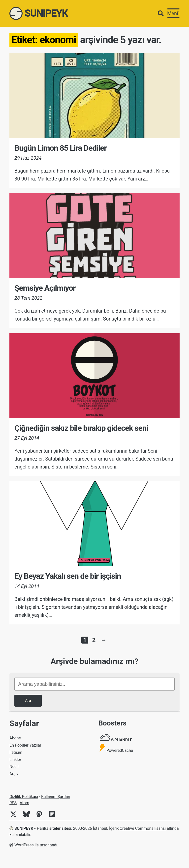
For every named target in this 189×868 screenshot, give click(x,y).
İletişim (16, 752)
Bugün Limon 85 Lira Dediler (61, 148)
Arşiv (14, 774)
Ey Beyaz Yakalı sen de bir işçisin (68, 576)
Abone (15, 738)
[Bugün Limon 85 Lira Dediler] (94, 96)
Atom (24, 803)
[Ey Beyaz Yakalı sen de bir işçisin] (94, 524)
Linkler (15, 760)
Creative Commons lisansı (143, 828)
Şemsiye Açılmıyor (45, 288)
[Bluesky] (28, 817)
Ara (28, 701)
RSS (13, 803)
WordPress (22, 845)
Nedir (14, 767)
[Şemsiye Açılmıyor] (94, 236)
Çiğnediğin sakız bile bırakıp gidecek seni (81, 428)
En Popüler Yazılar (25, 745)
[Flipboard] (54, 817)
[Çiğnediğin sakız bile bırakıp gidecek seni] (94, 376)
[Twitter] (15, 817)
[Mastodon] (41, 817)
